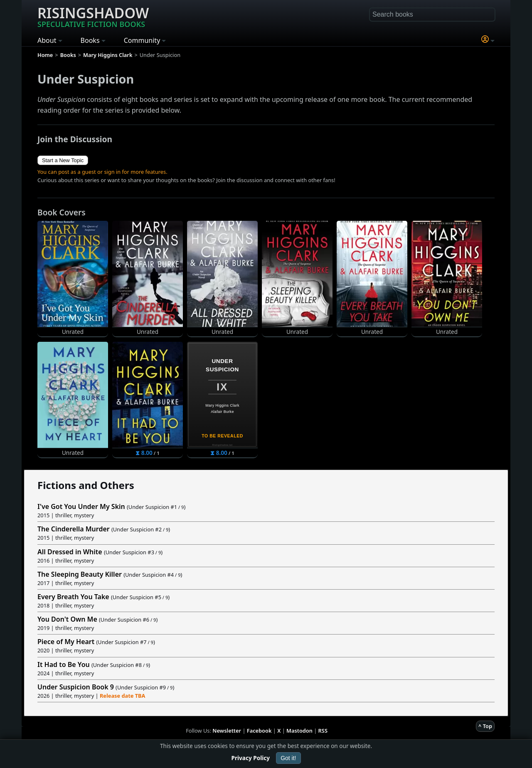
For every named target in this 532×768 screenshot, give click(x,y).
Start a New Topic (63, 160)
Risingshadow (93, 16)
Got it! (288, 758)
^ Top (485, 726)
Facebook (259, 731)
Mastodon (299, 731)
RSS (323, 731)
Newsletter (227, 731)
